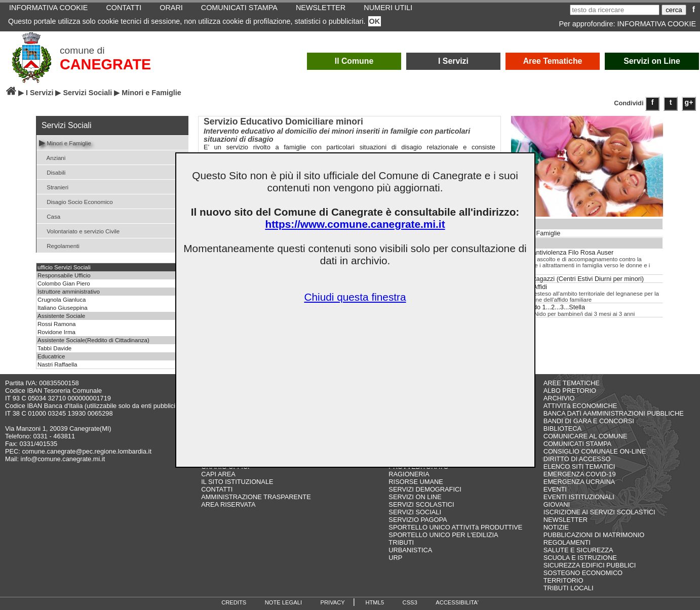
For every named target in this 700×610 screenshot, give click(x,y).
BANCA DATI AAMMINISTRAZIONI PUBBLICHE (614, 413)
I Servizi (453, 61)
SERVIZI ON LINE (415, 497)
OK (375, 21)
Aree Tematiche (553, 61)
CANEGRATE (105, 64)
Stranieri (54, 187)
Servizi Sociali (87, 93)
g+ (689, 102)
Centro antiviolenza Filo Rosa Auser (562, 253)
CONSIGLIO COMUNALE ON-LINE (595, 451)
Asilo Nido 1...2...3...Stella (548, 307)
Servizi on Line (652, 61)
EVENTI (555, 489)
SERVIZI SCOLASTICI (421, 504)
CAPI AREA (218, 474)
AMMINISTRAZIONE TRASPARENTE (256, 497)
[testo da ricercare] (615, 10)
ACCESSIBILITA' (457, 602)
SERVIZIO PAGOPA (418, 520)
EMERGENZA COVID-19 (580, 474)
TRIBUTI (401, 542)
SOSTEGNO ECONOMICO (583, 573)
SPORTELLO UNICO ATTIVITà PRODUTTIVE (455, 527)
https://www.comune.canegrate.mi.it (355, 224)
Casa (50, 216)
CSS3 (410, 602)
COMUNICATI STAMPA (577, 444)
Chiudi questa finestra (355, 297)
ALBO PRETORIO (570, 391)
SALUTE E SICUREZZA (578, 550)
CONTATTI (217, 489)
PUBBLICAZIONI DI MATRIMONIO (594, 535)
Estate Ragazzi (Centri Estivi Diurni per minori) (578, 279)
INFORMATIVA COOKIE (657, 24)
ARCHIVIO (559, 398)
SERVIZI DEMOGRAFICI (425, 489)
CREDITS (234, 602)
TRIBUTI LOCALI (569, 588)
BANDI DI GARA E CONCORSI (589, 421)
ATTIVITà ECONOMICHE (580, 406)
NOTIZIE (556, 527)
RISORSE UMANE (416, 482)
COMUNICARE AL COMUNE (586, 436)
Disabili (52, 172)
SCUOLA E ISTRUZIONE (580, 558)
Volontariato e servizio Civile (79, 231)
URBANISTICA (410, 550)
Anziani (52, 157)
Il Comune (354, 61)
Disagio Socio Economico (76, 201)
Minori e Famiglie (65, 143)
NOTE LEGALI (283, 602)
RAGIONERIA (409, 474)
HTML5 (375, 602)
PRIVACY (333, 602)
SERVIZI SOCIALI (415, 512)
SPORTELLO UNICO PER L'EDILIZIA (443, 535)
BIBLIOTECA (562, 429)
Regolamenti (59, 245)
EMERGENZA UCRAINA (579, 482)
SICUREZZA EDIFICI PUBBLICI (590, 565)
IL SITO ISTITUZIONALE (237, 482)
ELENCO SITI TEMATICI (579, 466)
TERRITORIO (563, 580)
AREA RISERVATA (228, 504)
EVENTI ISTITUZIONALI (579, 497)
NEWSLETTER (566, 520)
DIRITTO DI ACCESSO (577, 459)
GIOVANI (557, 504)
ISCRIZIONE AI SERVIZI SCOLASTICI (599, 512)
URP (395, 558)
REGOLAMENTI (567, 542)
